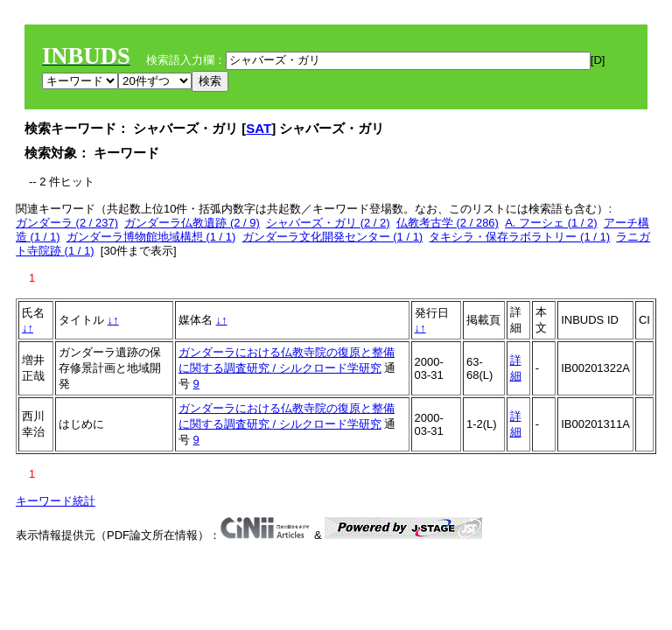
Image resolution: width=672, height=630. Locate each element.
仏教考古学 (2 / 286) (448, 223)
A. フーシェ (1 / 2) (551, 223)
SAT (259, 128)
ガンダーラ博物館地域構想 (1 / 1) (151, 237)
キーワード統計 (56, 501)
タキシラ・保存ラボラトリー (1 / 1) (519, 237)
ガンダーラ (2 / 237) (67, 223)
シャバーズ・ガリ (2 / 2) (328, 223)
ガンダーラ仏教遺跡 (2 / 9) (192, 223)
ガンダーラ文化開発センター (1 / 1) (333, 237)
